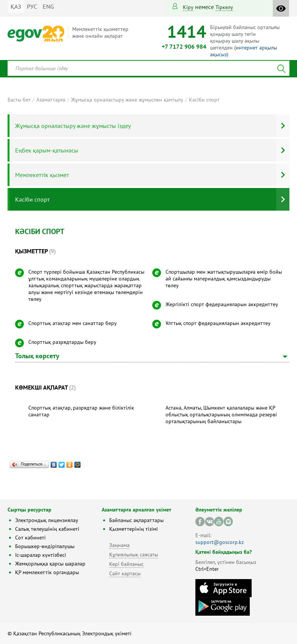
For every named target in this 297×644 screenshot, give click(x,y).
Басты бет (19, 100)
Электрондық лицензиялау (47, 520)
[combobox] (148, 68)
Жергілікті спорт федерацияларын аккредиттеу (222, 304)
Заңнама (119, 545)
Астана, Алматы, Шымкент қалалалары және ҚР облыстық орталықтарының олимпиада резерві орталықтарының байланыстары (221, 414)
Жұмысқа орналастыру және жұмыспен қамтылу (127, 100)
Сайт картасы (125, 573)
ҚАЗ (16, 6)
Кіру (188, 7)
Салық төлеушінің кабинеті (47, 529)
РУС (32, 6)
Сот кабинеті (30, 538)
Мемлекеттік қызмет (42, 175)
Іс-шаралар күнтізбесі (41, 555)
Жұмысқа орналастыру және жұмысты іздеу (73, 126)
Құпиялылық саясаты (134, 555)
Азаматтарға (51, 100)
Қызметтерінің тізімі (134, 529)
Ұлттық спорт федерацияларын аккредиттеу (218, 323)
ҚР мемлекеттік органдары (47, 572)
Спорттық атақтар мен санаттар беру (73, 323)
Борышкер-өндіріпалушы (45, 546)
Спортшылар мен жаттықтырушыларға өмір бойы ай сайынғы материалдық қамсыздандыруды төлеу (224, 279)
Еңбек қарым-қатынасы (47, 150)
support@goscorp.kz (220, 542)
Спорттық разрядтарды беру (62, 342)
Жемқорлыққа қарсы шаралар (50, 564)
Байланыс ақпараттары (136, 520)
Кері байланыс (126, 564)
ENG (48, 6)
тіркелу (224, 7)
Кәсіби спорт (204, 100)
